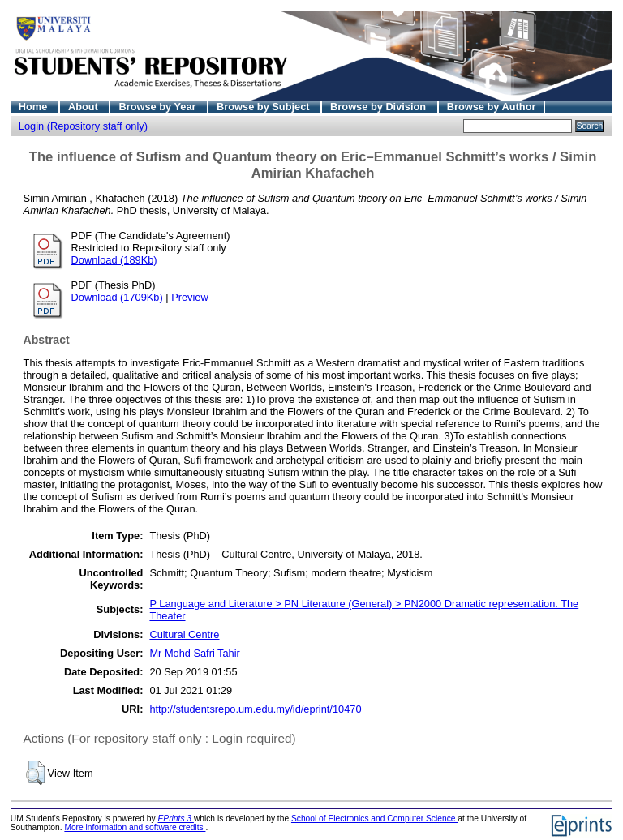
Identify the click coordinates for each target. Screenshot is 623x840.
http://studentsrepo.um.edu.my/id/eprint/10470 (255, 709)
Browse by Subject (264, 107)
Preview (190, 297)
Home (34, 107)
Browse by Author (492, 107)
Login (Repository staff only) (83, 126)
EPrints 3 (176, 819)
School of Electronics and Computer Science (374, 819)
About (85, 107)
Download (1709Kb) (117, 297)
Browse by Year (159, 107)
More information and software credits (135, 827)
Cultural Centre (184, 634)
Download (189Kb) (114, 260)
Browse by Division (380, 107)
